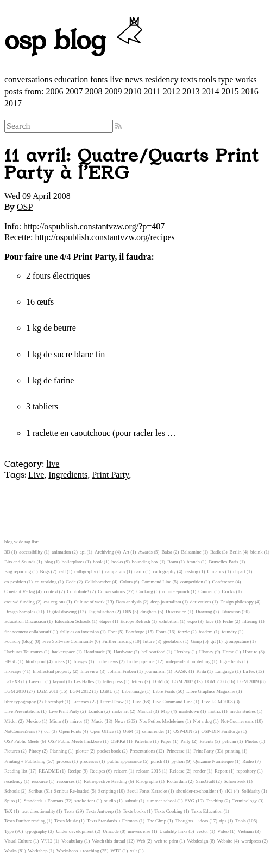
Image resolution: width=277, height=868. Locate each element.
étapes (105, 621)
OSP (25, 207)
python (178, 761)
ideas (60, 661)
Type (9, 831)
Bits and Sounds (20, 562)
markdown (189, 711)
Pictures (12, 751)
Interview (90, 671)
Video (223, 831)
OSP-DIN (183, 731)
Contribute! (78, 591)
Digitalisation (101, 612)
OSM (128, 731)
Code (71, 582)
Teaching (215, 801)
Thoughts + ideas (192, 821)
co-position (15, 582)
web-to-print (166, 841)
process (64, 761)
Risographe (147, 781)
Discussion (176, 612)
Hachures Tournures (24, 652)
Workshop (38, 851)
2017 (13, 103)
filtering (250, 621)
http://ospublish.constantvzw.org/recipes (105, 237)
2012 (172, 91)
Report (221, 771)
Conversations (111, 591)
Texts (69, 811)
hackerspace (63, 652)
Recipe (74, 771)
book (98, 562)
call (62, 571)
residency (162, 79)
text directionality (39, 811)
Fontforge (135, 632)
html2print (36, 661)
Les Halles (84, 681)
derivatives (201, 602)
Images (80, 661)
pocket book (109, 751)
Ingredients (68, 475)
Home (229, 652)
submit (131, 801)
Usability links (174, 831)
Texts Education (207, 811)
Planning (58, 751)
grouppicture (237, 641)
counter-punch (176, 591)
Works (11, 851)
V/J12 (47, 841)
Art (126, 552)
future (149, 641)
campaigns (115, 571)
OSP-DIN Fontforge (220, 731)
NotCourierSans (20, 731)
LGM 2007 (182, 681)
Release (177, 771)
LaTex (249, 671)
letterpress (113, 681)
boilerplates (73, 562)
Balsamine (191, 552)
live (116, 79)
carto (139, 571)
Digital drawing (62, 612)
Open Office (102, 731)
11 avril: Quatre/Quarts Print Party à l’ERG (131, 165)
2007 (74, 91)
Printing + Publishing (25, 761)
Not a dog (202, 721)
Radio (248, 761)
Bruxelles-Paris (223, 562)
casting (191, 571)
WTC (116, 851)
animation (61, 552)
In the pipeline (141, 661)
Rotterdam (177, 781)
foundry (229, 632)
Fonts (161, 632)
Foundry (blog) (19, 641)
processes (89, 761)
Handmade (95, 652)
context (51, 591)
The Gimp (156, 821)
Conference (223, 582)
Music (97, 721)
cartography (165, 571)
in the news (107, 661)
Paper (166, 741)
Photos (251, 741)
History (206, 652)
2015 (230, 91)
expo (192, 621)
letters (137, 681)
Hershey (182, 652)
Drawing (204, 612)
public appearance (124, 761)
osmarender (153, 731)
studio (110, 801)
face (210, 621)
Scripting (107, 791)
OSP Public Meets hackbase (75, 741)
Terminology (245, 801)
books (117, 562)
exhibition (169, 621)
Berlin (236, 552)
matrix (214, 711)
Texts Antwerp (100, 811)
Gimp (196, 641)
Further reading (117, 641)
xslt (133, 851)
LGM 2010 (15, 691)
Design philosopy (237, 602)
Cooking (144, 591)
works (246, 79)
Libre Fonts (164, 691)
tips (223, 821)
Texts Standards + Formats (112, 821)
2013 (191, 91)
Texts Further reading (25, 821)
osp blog (75, 41)
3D (7, 552)
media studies (243, 711)
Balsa (167, 552)
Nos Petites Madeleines (162, 721)
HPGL (11, 661)
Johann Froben (122, 671)
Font (112, 632)
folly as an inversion (80, 632)
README (49, 771)
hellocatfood (153, 652)
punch (156, 761)
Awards (145, 552)
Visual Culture (18, 841)
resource (40, 781)
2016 (250, 91)
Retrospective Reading (105, 781)
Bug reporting (18, 571)
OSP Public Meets (22, 741)
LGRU (106, 691)
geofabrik (173, 641)
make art (120, 711)
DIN (127, 612)
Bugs (45, 571)
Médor (11, 721)
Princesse (175, 751)
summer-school (161, 801)
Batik (215, 552)
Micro (55, 721)
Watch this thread (108, 841)
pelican (229, 741)
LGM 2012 (80, 691)
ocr (47, 731)
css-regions (54, 602)
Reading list (16, 771)
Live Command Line (172, 702)
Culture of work (89, 602)
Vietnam (245, 831)
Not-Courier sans (237, 721)
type (226, 79)
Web (141, 841)
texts (188, 79)
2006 (54, 91)
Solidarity (251, 791)
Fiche (228, 621)
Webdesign (197, 841)
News (120, 721)
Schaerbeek (235, 781)
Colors (126, 582)
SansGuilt (206, 781)
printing (233, 751)
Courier (206, 591)
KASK (181, 671)
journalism (155, 671)
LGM (158, 681)
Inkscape (13, 671)
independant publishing (188, 661)
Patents (206, 741)
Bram (173, 562)
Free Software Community (68, 641)
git (213, 641)
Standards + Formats (44, 801)
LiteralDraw (112, 702)
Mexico (33, 721)
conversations (28, 79)
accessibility (31, 552)
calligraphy (85, 571)
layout (59, 681)
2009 (113, 91)
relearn (121, 771)
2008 (93, 91)
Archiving (104, 552)
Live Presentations (22, 711)
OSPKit (118, 741)
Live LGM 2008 (217, 702)
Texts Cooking (169, 811)
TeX (8, 811)
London (95, 711)
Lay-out (36, 681)
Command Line (156, 582)
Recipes (98, 771)
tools (208, 79)
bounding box (145, 562)
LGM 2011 (48, 691)
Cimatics (215, 571)
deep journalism (166, 602)
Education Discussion (25, 621)
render (199, 771)
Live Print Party (64, 711)
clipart (239, 571)
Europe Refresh (136, 621)
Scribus (35, 791)
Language (225, 671)
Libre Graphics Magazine (211, 691)
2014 (211, 91)
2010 (133, 91)
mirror (76, 721)
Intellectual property (52, 671)
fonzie (184, 632)
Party (185, 741)
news (134, 79)
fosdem (206, 632)
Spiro (10, 801)
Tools (240, 821)
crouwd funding (20, 602)
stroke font (85, 801)
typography (36, 831)
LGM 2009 (248, 681)
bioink (256, 552)
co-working (46, 582)
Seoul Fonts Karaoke (147, 791)
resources (65, 781)
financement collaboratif (28, 632)
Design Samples (20, 612)
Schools (12, 791)
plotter (82, 751)
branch (193, 562)
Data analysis (129, 602)
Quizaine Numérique (213, 761)
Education (231, 612)
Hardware (123, 652)
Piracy (35, 751)
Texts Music (66, 821)
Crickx (229, 591)
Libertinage (133, 691)
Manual (145, 711)
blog (49, 562)
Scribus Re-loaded (72, 791)
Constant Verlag (20, 591)
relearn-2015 (149, 771)
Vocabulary (72, 841)
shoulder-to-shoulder (196, 791)
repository (247, 771)
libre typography (20, 702)
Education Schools (73, 621)
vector (203, 831)
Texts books (134, 811)
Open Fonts (70, 731)
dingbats (149, 612)
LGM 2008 (215, 681)
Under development (75, 831)
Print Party (110, 475)
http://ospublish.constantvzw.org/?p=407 (94, 226)
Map (166, 711)
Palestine (143, 741)
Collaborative (98, 582)
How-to (251, 652)
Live (36, 475)
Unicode (111, 831)
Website (225, 841)
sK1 (229, 791)
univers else (139, 831)
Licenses (81, 702)
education (71, 79)
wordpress (251, 841)
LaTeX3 (12, 681)
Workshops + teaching (78, 851)
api (83, 552)
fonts (99, 79)
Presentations (143, 751)
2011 (152, 91)
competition (192, 582)
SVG (190, 801)
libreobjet (54, 702)
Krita (201, 671)
